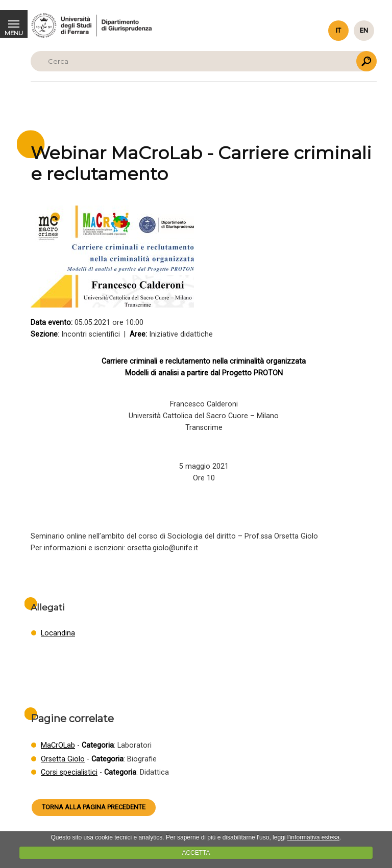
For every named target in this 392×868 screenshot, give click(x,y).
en (364, 30)
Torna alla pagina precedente (94, 807)
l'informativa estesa (313, 837)
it (338, 30)
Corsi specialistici (69, 772)
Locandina (58, 633)
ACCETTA (196, 853)
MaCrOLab (58, 745)
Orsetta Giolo (63, 759)
